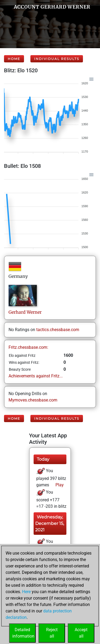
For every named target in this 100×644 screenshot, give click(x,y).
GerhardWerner (25, 312)
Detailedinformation (23, 633)
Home (14, 59)
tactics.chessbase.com (58, 330)
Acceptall (81, 633)
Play (59, 485)
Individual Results (57, 59)
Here (26, 592)
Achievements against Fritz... (36, 376)
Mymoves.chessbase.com (33, 400)
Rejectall (52, 633)
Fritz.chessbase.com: (28, 347)
